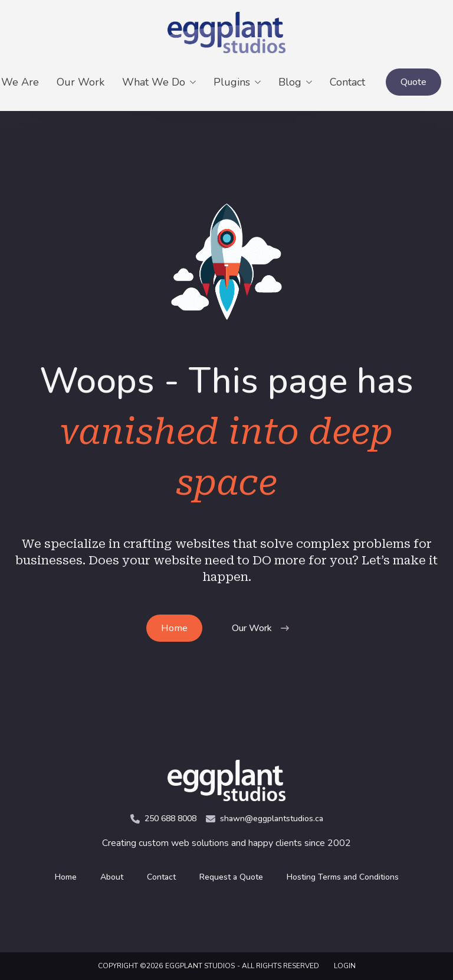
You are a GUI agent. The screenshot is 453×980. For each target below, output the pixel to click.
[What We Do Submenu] (195, 82)
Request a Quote (231, 877)
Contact (347, 82)
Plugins (232, 82)
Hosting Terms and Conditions (343, 877)
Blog (290, 82)
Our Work (81, 82)
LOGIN (345, 966)
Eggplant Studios (200, 966)
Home (66, 877)
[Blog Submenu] (311, 82)
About (112, 877)
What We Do (154, 82)
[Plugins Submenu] (260, 82)
